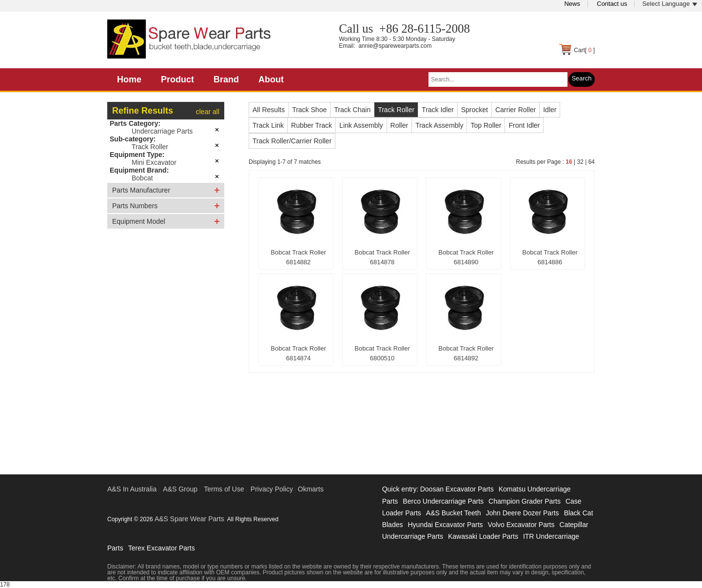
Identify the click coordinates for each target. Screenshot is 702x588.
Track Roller (150, 147)
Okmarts (311, 489)
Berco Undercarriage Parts (443, 501)
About (271, 79)
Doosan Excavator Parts (457, 489)
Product (177, 79)
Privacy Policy (272, 489)
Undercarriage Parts (162, 131)
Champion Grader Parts (525, 501)
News (572, 4)
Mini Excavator (154, 162)
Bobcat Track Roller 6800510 (382, 353)
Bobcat (142, 178)
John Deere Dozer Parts (522, 513)
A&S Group (180, 489)
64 (592, 162)
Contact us (612, 4)
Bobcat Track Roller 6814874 (298, 353)
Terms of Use (224, 489)
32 (580, 162)
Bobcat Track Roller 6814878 (382, 257)
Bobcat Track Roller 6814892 (466, 353)
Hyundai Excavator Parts (445, 525)
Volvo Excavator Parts (521, 525)
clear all (208, 112)
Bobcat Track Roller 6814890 (466, 257)
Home (129, 79)
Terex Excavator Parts (162, 548)
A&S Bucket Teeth (454, 513)
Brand (226, 79)
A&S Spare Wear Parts (189, 519)
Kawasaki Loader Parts (483, 536)
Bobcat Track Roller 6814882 (298, 257)
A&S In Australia (132, 489)
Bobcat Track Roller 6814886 (550, 257)
